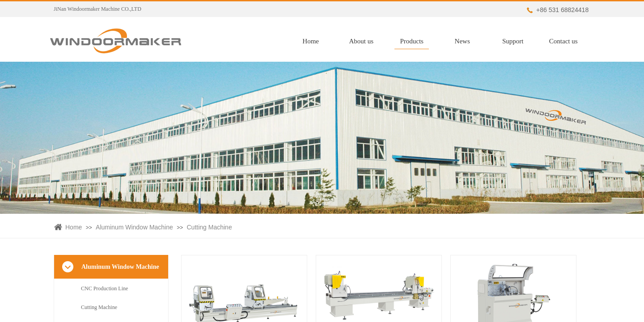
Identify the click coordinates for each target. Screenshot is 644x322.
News (466, 41)
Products (416, 41)
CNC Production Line (104, 288)
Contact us (567, 41)
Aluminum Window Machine (134, 227)
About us (365, 41)
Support (517, 41)
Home (315, 41)
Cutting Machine (210, 227)
